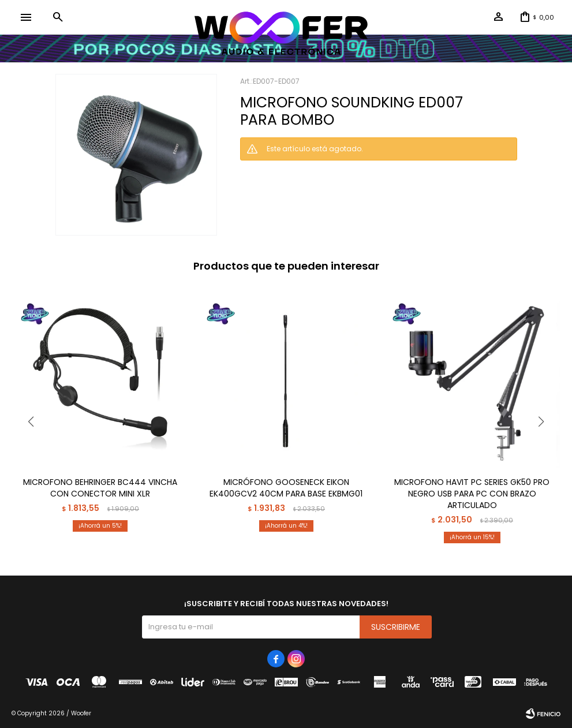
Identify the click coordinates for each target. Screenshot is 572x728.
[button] (58, 17)
